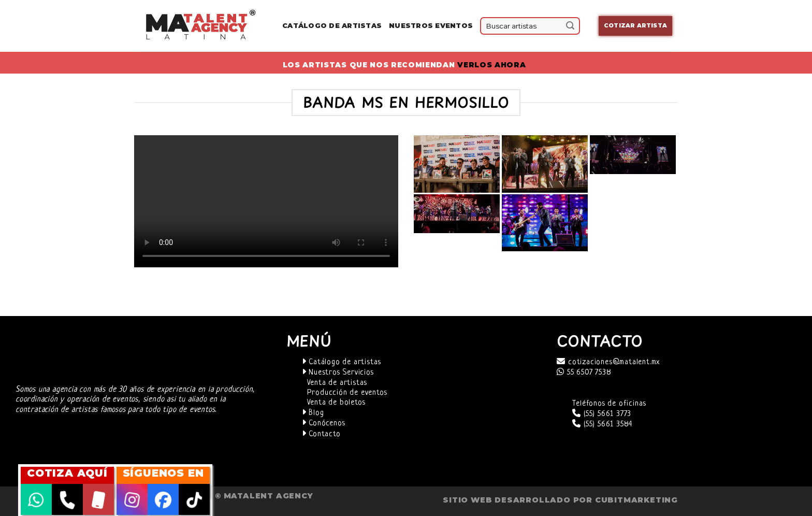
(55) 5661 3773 (602, 414)
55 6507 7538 (584, 373)
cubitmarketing (636, 500)
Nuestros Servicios (338, 373)
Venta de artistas (337, 383)
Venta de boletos (336, 403)
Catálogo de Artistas (332, 26)
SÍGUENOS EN (163, 473)
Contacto (321, 434)
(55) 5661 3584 (602, 425)
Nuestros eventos (431, 26)
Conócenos (324, 424)
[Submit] (570, 26)
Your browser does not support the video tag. (266, 201)
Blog (313, 413)
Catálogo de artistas (342, 362)
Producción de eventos (347, 393)
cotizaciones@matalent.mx (608, 362)
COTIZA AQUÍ (67, 473)
